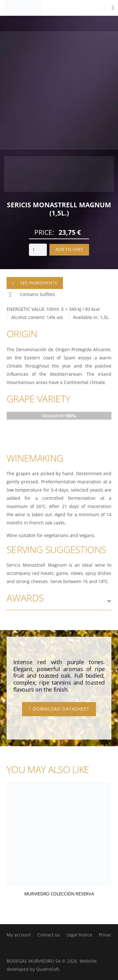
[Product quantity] (38, 250)
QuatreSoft (48, 969)
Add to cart (69, 249)
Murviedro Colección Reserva (59, 894)
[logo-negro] (23, 8)
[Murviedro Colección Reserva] (59, 834)
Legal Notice (79, 935)
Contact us (49, 935)
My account (19, 935)
